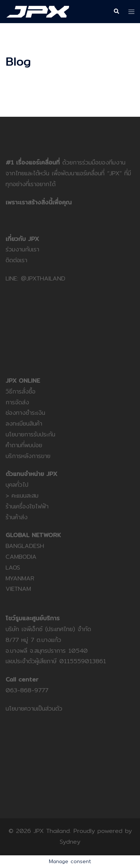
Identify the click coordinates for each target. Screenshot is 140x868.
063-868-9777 (27, 690)
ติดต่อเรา (16, 260)
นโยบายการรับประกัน (30, 434)
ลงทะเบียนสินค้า (24, 424)
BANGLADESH (25, 546)
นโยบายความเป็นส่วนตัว (34, 709)
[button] (116, 12)
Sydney (70, 842)
